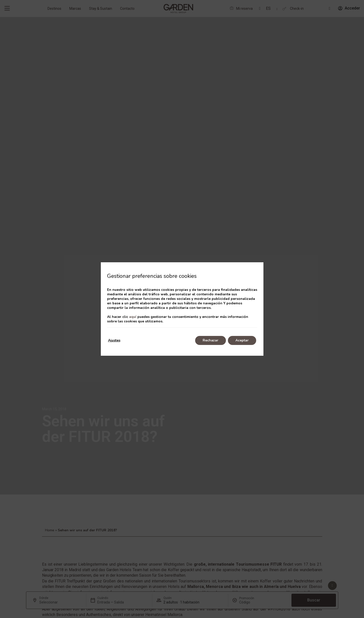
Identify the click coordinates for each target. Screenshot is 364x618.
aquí (133, 317)
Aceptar (242, 340)
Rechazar (211, 340)
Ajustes (114, 340)
